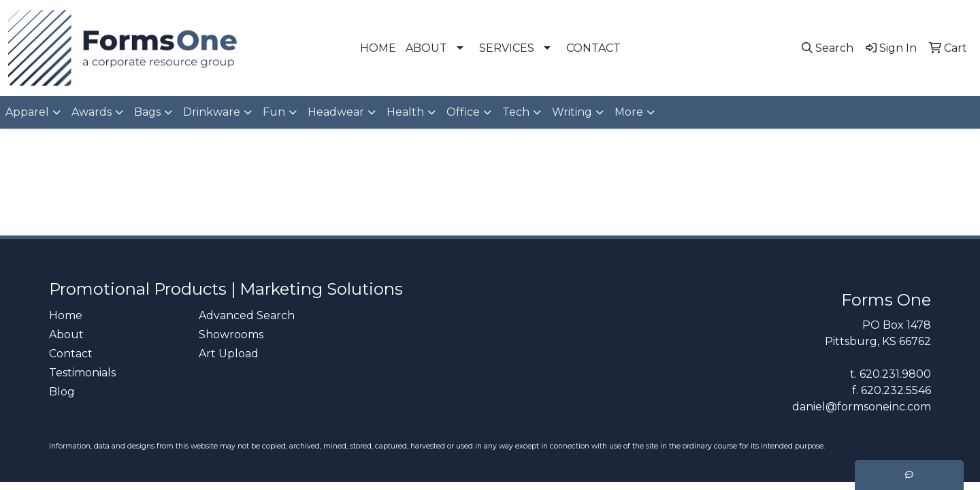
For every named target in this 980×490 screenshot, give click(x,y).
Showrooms (231, 334)
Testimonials (82, 373)
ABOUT (426, 48)
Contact (71, 354)
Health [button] (405, 112)
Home (66, 315)
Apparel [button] (27, 112)
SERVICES (507, 48)
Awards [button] (92, 112)
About (66, 334)
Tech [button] (516, 112)
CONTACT (593, 48)
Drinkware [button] (212, 112)
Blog (62, 392)
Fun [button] (274, 112)
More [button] (629, 112)
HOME (378, 48)
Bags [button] (147, 112)
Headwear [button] (336, 112)
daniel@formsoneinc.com (862, 407)
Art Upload (229, 354)
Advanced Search (247, 315)
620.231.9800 (895, 374)
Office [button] (463, 112)
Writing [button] (572, 112)
